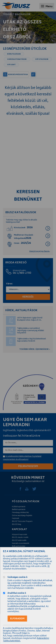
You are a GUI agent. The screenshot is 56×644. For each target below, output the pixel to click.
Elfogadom (17, 619)
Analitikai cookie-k (17, 593)
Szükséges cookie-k (17, 578)
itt (49, 567)
